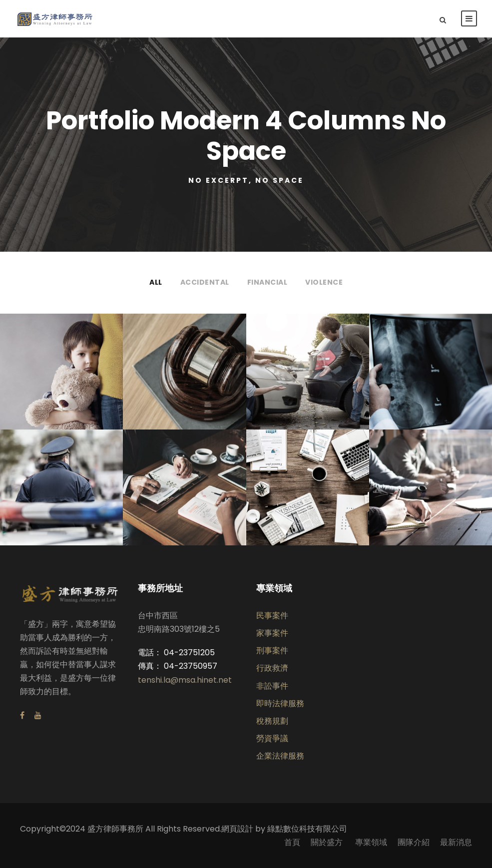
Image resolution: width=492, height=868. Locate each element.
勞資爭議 (272, 738)
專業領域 (371, 842)
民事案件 (272, 616)
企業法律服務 (280, 756)
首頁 (292, 842)
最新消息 (456, 842)
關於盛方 (328, 842)
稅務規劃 (272, 721)
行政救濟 (272, 668)
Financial (267, 282)
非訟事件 (272, 686)
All (156, 282)
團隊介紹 (414, 842)
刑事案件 (272, 651)
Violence (324, 282)
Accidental (205, 282)
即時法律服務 (280, 703)
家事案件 (272, 633)
